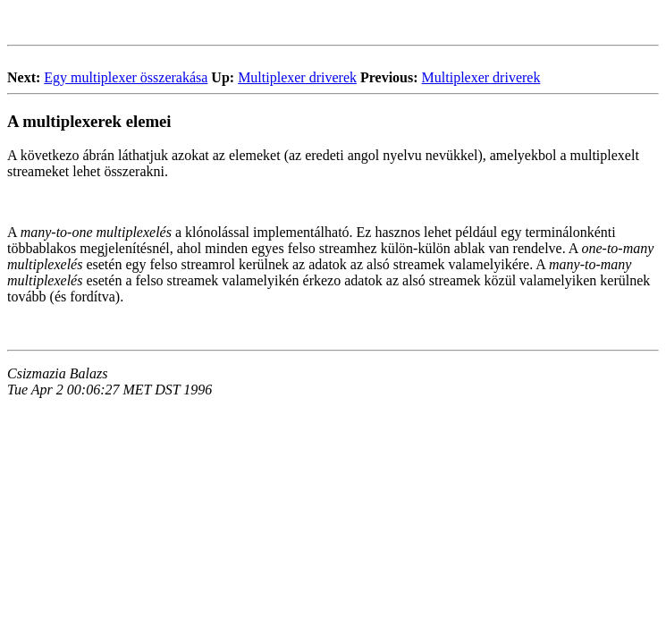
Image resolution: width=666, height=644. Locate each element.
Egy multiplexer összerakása (126, 77)
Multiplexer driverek (297, 77)
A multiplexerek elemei (89, 121)
